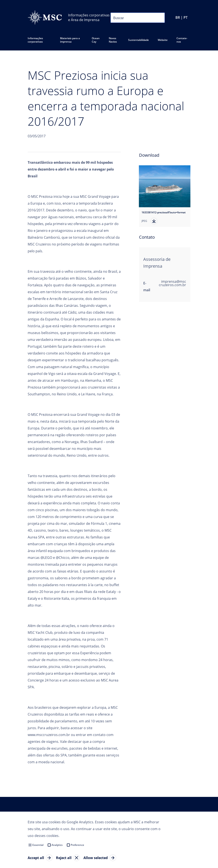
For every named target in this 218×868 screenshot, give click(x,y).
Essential (38, 845)
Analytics (57, 845)
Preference (77, 845)
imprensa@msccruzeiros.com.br (172, 283)
